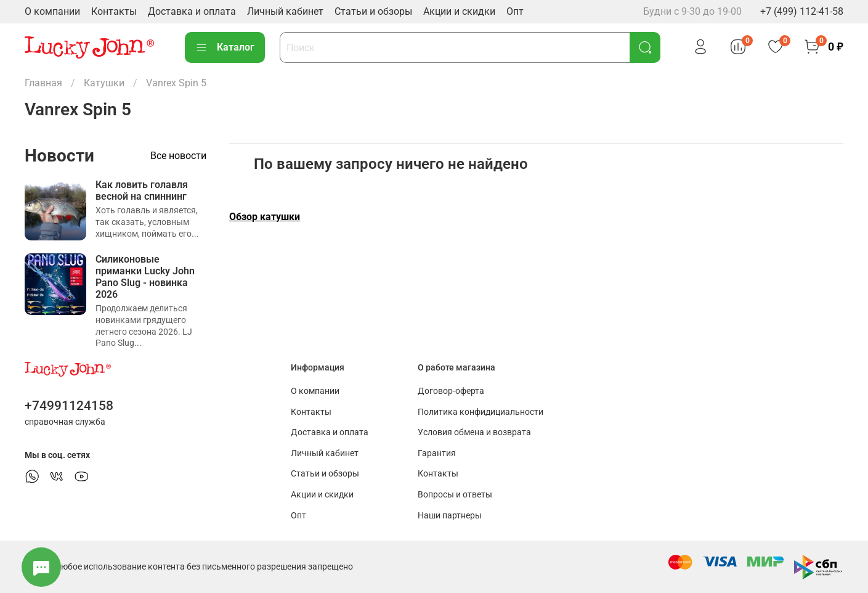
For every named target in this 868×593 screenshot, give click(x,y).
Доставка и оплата (192, 11)
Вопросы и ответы (455, 495)
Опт (515, 11)
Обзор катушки (265, 217)
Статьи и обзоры (373, 11)
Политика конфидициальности (481, 412)
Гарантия (437, 453)
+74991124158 (69, 406)
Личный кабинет (285, 11)
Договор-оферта (451, 391)
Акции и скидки (459, 11)
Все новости (178, 156)
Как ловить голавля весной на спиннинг (142, 190)
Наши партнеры (450, 516)
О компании (52, 11)
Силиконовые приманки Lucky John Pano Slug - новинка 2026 (145, 277)
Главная (43, 83)
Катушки (104, 83)
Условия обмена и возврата (474, 432)
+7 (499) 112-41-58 (802, 11)
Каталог (225, 47)
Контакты (114, 11)
